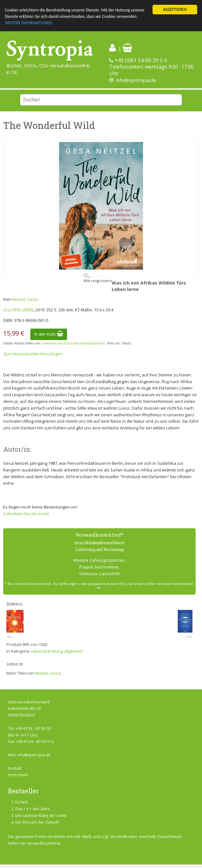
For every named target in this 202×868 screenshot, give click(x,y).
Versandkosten (124, 837)
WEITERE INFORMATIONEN (29, 23)
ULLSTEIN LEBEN (18, 310)
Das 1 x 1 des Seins (32, 809)
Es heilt (22, 802)
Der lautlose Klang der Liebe (41, 816)
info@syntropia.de (136, 80)
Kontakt (15, 768)
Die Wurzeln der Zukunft (37, 822)
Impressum (18, 775)
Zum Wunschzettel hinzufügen (33, 354)
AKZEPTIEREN (175, 9)
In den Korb (49, 334)
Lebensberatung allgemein (57, 651)
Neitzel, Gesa (25, 299)
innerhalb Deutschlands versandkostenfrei (73, 343)
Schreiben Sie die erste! (26, 514)
